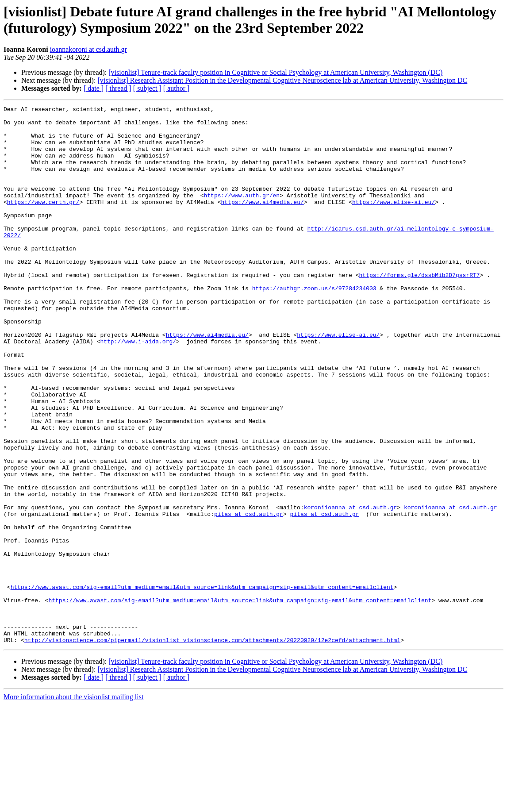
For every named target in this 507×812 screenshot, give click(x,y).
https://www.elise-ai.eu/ (394, 222)
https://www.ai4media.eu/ (262, 222)
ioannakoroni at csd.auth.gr (88, 49)
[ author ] (177, 88)
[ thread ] (118, 88)
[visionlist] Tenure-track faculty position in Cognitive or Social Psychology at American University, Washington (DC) (275, 72)
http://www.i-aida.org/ (138, 389)
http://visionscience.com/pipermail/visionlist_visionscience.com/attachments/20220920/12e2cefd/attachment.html (212, 747)
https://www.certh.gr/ (43, 222)
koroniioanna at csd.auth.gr (351, 588)
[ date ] (94, 88)
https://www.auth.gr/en (242, 214)
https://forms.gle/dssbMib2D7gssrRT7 (419, 309)
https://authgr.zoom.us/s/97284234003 (314, 325)
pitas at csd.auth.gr (249, 596)
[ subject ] (147, 88)
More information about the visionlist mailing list (73, 804)
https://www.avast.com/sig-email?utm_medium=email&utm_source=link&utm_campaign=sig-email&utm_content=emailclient (202, 684)
